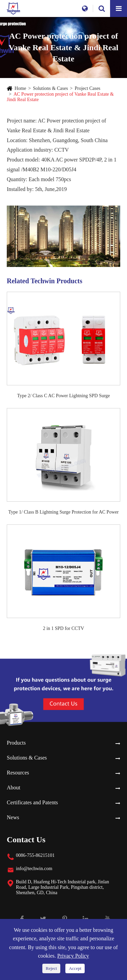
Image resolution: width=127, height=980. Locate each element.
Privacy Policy (73, 956)
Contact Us (26, 840)
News (13, 817)
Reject (51, 968)
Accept (75, 968)
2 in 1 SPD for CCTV (64, 628)
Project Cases (88, 88)
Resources (18, 773)
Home (20, 88)
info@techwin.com (34, 869)
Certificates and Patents (32, 802)
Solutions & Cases (50, 88)
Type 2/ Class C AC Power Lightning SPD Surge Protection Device (63, 396)
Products (16, 743)
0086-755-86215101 (35, 855)
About (14, 787)
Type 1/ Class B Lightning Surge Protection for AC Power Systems (64, 513)
